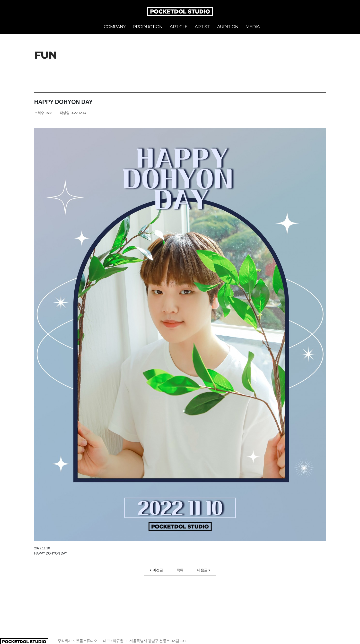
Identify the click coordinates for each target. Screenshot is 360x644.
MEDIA (253, 27)
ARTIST (202, 27)
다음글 (203, 570)
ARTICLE (179, 27)
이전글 (157, 570)
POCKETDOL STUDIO (180, 12)
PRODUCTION (148, 27)
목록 (180, 570)
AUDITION (228, 27)
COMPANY (115, 27)
